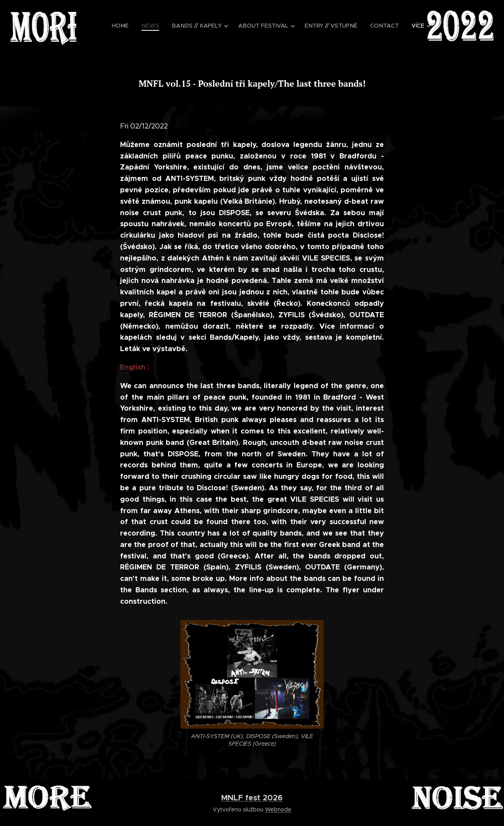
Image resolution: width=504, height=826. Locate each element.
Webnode (278, 809)
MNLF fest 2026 (252, 798)
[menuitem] (130, 26)
